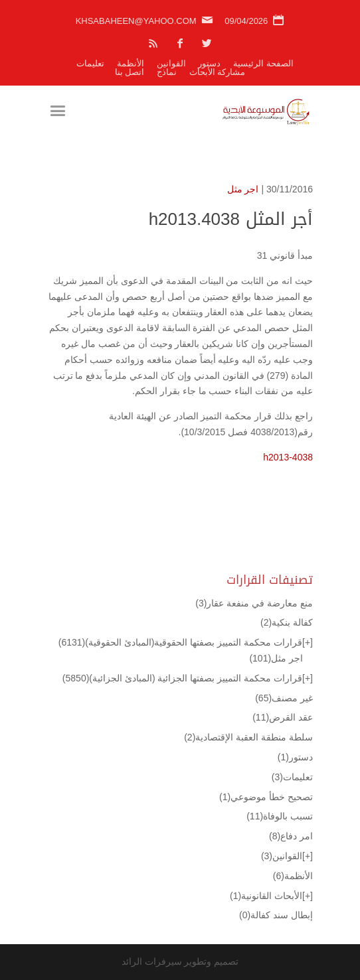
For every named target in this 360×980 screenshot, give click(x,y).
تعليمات (90, 63)
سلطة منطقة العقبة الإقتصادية (248, 737)
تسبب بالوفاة (280, 816)
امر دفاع (291, 836)
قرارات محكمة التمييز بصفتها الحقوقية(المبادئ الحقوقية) (180, 642)
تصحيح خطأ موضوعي (266, 797)
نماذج (167, 72)
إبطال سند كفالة (276, 915)
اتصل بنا (130, 72)
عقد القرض (283, 717)
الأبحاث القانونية (266, 896)
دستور (209, 63)
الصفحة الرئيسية (263, 63)
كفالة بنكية (287, 622)
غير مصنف (284, 698)
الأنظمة (131, 63)
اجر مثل (243, 189)
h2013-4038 (288, 457)
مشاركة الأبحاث (218, 72)
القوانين (171, 63)
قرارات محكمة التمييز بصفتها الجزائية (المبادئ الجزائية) (182, 678)
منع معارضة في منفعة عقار (254, 603)
